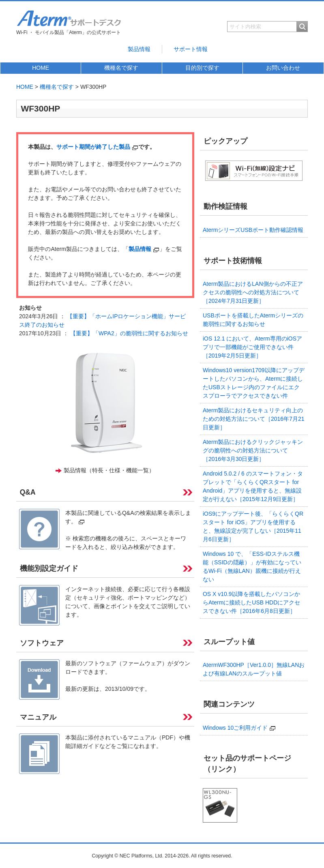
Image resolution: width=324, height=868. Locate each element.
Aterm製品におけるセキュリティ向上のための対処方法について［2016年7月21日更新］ (254, 419)
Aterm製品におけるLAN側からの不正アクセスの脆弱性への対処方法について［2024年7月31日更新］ (253, 292)
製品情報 (139, 49)
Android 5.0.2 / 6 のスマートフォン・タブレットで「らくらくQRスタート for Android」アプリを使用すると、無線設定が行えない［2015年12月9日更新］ (253, 486)
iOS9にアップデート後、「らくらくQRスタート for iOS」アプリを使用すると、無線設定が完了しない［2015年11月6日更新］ (253, 526)
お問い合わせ (283, 68)
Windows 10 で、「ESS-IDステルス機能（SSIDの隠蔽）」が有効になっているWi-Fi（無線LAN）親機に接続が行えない (252, 567)
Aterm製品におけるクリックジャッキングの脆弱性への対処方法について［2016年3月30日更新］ (253, 450)
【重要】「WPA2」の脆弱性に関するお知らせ (129, 333)
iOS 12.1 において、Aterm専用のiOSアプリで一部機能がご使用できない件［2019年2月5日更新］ (252, 347)
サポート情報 (191, 49)
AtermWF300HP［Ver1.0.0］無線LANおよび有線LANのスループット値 (254, 669)
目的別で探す (202, 68)
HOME (41, 68)
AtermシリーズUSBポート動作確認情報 (253, 230)
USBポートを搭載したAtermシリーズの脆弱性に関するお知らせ (253, 320)
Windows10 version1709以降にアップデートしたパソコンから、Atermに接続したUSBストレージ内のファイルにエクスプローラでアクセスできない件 (254, 383)
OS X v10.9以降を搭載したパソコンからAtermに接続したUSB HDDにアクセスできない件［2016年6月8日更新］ (251, 602)
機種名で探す (121, 68)
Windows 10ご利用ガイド (239, 728)
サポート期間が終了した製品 (97, 147)
